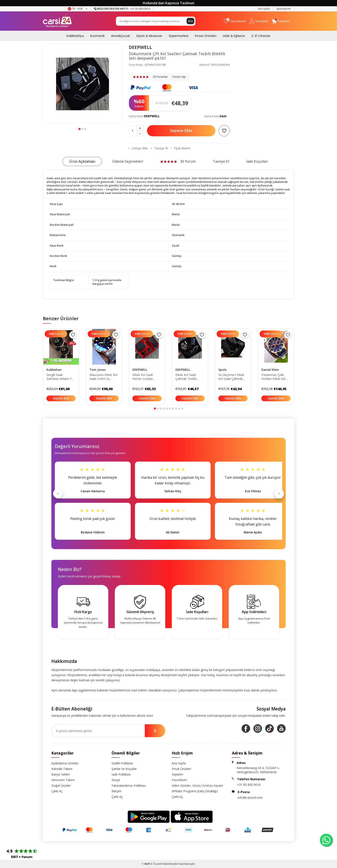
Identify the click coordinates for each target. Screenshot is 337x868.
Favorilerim (179, 780)
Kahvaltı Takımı (62, 769)
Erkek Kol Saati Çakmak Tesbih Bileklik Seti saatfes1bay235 (186, 377)
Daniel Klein (270, 370)
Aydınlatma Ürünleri (65, 763)
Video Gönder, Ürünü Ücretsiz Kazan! (197, 785)
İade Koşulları (257, 161)
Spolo (223, 370)
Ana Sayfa (264, 9)
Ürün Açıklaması (82, 161)
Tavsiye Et (160, 148)
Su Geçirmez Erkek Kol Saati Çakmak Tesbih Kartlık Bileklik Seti (233, 377)
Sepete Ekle (181, 130)
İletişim (116, 791)
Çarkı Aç (57, 791)
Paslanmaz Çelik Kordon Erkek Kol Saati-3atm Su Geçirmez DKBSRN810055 (273, 377)
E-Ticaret (156, 864)
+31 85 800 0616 (249, 785)
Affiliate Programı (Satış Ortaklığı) (195, 791)
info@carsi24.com (250, 798)
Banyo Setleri (61, 774)
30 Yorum (178, 161)
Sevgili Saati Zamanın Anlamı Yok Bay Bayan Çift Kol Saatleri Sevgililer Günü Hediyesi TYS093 (61, 377)
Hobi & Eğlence (234, 36)
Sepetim (177, 774)
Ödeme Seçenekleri (128, 161)
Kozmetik (97, 36)
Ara (190, 21)
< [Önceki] (58, 493)
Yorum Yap (179, 77)
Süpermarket (179, 36)
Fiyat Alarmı (181, 148)
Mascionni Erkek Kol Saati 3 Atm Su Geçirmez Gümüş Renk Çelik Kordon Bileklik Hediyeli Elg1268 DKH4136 (103, 377)
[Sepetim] (281, 21)
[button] (80, 129)
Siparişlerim (284, 9)
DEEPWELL (140, 47)
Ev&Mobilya (75, 36)
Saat (223, 116)
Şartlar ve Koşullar (124, 769)
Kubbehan (54, 370)
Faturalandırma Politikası (129, 785)
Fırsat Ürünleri (206, 36)
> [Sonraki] (279, 493)
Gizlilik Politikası (122, 763)
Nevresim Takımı (63, 780)
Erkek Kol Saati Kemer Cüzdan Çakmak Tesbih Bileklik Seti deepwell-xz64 (143, 377)
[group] (83, 84)
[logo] (57, 21)
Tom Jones (97, 370)
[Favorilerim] (235, 21)
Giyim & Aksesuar (149, 36)
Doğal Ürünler (61, 785)
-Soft (146, 864)
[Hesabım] (259, 21)
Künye (116, 780)
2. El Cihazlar (261, 36)
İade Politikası (121, 774)
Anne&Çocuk (120, 36)
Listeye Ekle (138, 148)
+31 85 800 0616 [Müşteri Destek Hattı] (122, 9)
